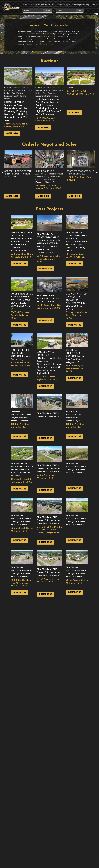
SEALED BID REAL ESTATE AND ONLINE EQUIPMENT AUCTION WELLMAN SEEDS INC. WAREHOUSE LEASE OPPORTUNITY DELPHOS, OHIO (49, 243)
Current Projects (34, 5)
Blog (87, 5)
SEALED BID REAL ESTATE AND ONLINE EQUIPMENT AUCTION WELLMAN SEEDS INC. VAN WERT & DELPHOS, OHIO (77, 241)
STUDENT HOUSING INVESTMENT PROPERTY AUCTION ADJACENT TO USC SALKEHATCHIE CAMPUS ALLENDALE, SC (21, 241)
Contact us (19, 264)
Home (25, 5)
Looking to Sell (80, 5)
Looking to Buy (68, 5)
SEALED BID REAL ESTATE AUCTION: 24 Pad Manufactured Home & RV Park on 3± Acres (22, 470)
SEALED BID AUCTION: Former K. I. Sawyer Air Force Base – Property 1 (49, 468)
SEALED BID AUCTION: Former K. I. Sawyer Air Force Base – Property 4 (49, 520)
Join (80, 11)
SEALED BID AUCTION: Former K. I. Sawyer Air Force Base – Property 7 (49, 572)
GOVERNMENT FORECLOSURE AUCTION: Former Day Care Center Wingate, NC (75, 356)
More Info (12, 133)
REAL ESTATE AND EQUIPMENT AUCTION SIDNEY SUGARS (49, 299)
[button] (2, 173)
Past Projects (46, 5)
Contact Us (94, 5)
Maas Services (57, 5)
